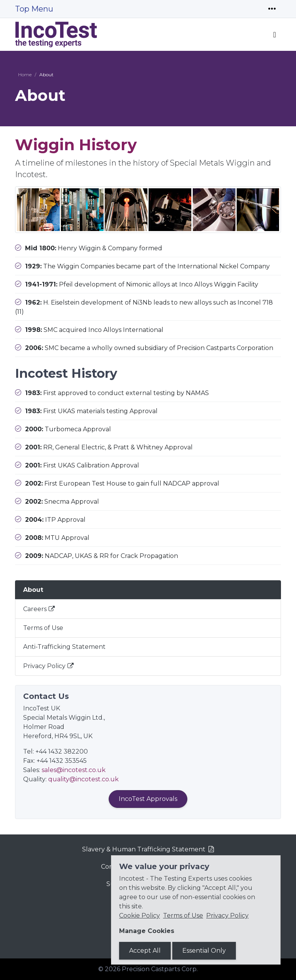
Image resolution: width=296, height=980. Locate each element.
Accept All (145, 951)
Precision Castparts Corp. (160, 969)
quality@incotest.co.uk (83, 779)
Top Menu (34, 9)
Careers (35, 609)
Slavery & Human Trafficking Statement (144, 849)
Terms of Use (43, 628)
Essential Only (204, 951)
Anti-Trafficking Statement (64, 647)
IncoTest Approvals (148, 799)
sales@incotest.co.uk (74, 770)
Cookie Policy (140, 916)
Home (25, 75)
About (33, 590)
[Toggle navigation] (272, 9)
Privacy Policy (44, 666)
